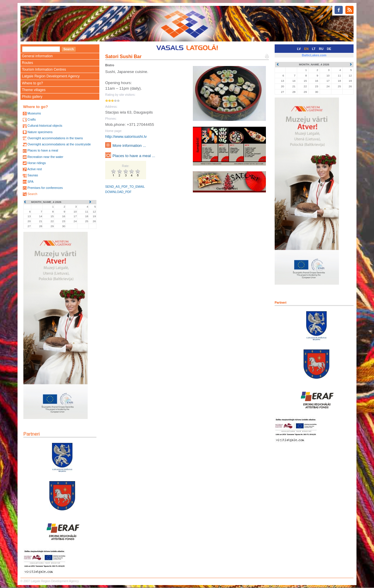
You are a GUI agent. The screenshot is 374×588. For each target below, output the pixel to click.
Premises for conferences (45, 188)
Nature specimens (40, 132)
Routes (27, 63)
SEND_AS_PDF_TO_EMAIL (125, 187)
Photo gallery (32, 97)
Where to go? (32, 83)
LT (314, 49)
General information (37, 56)
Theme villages (34, 90)
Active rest (34, 169)
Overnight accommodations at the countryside (59, 144)
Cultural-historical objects (45, 126)
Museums (34, 113)
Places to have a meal (43, 150)
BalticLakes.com (314, 55)
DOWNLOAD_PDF (118, 192)
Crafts (32, 119)
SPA (31, 182)
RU (321, 49)
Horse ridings (37, 163)
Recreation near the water (45, 157)
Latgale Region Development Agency (51, 76)
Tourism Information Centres (44, 69)
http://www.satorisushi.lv (126, 136)
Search (32, 194)
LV (299, 49)
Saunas (33, 175)
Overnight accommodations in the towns (55, 138)
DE (329, 49)
